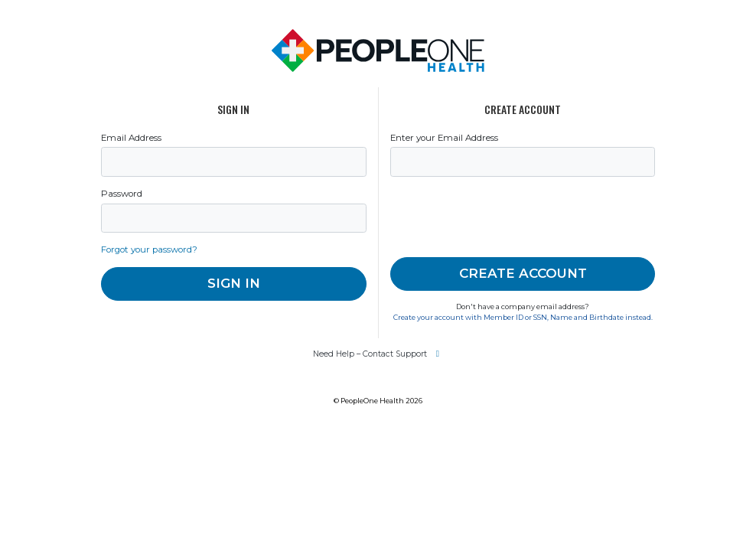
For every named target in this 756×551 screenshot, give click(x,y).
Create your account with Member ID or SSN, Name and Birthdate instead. (523, 317)
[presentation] (507, 217)
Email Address (131, 138)
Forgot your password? (149, 249)
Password (122, 194)
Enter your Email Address (444, 138)
